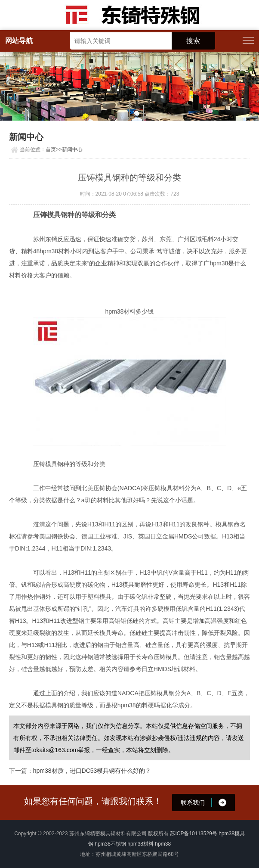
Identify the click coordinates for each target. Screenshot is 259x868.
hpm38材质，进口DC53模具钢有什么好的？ (92, 771)
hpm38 (163, 844)
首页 (51, 149)
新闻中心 (72, 149)
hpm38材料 (140, 844)
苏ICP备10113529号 (193, 834)
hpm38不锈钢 (110, 844)
